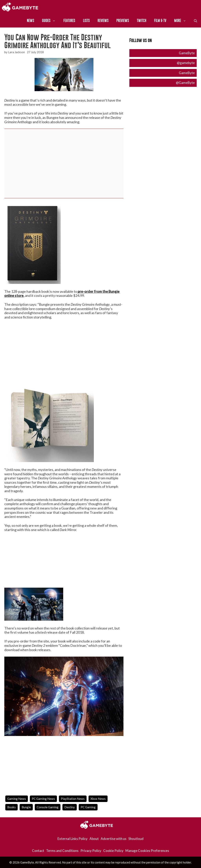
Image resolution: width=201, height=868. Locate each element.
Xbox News (98, 799)
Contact (38, 851)
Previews (123, 21)
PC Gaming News (43, 799)
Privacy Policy (91, 851)
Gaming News (17, 799)
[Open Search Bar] (196, 21)
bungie (26, 807)
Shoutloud (136, 839)
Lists (86, 21)
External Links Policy (73, 839)
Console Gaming (48, 807)
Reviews (103, 21)
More (182, 21)
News (31, 21)
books (11, 807)
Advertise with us (114, 839)
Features (69, 21)
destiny (70, 807)
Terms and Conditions (62, 851)
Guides (51, 21)
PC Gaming (88, 807)
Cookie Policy (113, 851)
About (94, 839)
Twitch (142, 21)
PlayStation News (73, 799)
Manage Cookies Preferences (147, 851)
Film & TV (160, 21)
